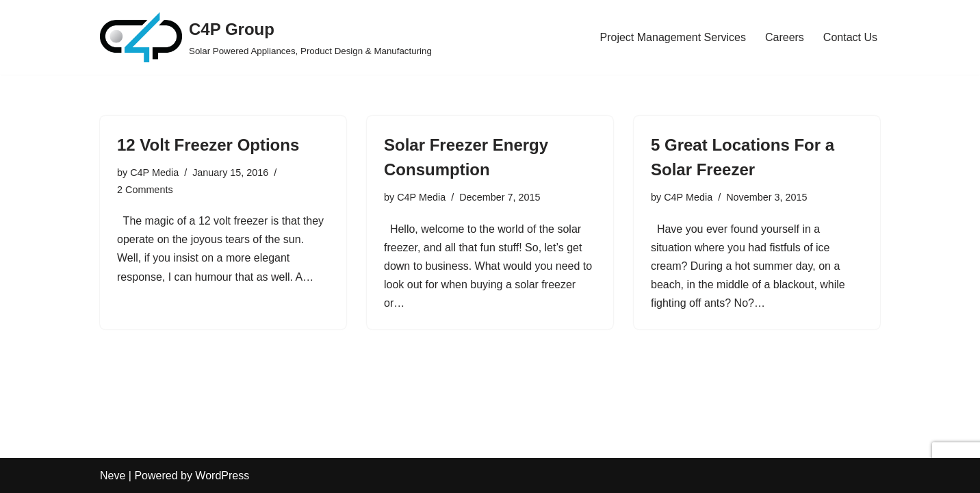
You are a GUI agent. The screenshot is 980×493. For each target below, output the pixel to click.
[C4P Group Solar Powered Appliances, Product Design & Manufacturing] (266, 37)
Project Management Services (673, 37)
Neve (113, 476)
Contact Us (850, 37)
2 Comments (145, 190)
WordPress (222, 476)
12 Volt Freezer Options (208, 145)
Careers (785, 37)
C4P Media (154, 173)
